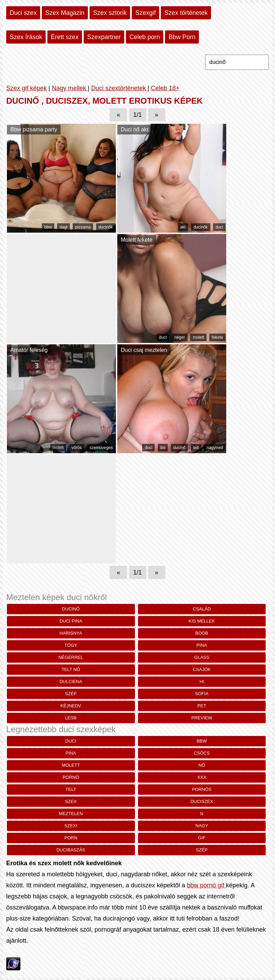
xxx (202, 777)
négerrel (71, 657)
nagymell (215, 448)
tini (163, 448)
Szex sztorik (110, 13)
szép (71, 694)
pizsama (83, 227)
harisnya (71, 633)
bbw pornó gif (206, 885)
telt (196, 448)
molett (198, 337)
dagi (63, 227)
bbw (48, 227)
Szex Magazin (65, 13)
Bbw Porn (182, 37)
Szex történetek (186, 13)
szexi (71, 826)
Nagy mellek (70, 88)
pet (202, 706)
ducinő (179, 448)
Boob (202, 633)
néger (180, 337)
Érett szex (65, 37)
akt (183, 227)
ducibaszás (71, 850)
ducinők (106, 227)
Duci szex (23, 13)
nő (202, 765)
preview (202, 718)
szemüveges (101, 448)
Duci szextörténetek (119, 88)
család (202, 609)
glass (202, 657)
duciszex (202, 801)
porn (71, 838)
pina (202, 645)
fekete (217, 337)
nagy (202, 826)
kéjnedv (71, 706)
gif (202, 838)
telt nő (71, 669)
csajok (202, 669)
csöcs (202, 753)
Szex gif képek (26, 88)
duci (219, 227)
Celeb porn (145, 37)
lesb (71, 718)
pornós (202, 789)
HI (202, 682)
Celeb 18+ (165, 88)
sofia (202, 694)
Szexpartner (104, 37)
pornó (71, 777)
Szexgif (145, 13)
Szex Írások (26, 37)
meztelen (71, 814)
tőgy (71, 645)
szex (71, 801)
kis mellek (202, 621)
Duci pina (71, 621)
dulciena (71, 682)
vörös (77, 448)
